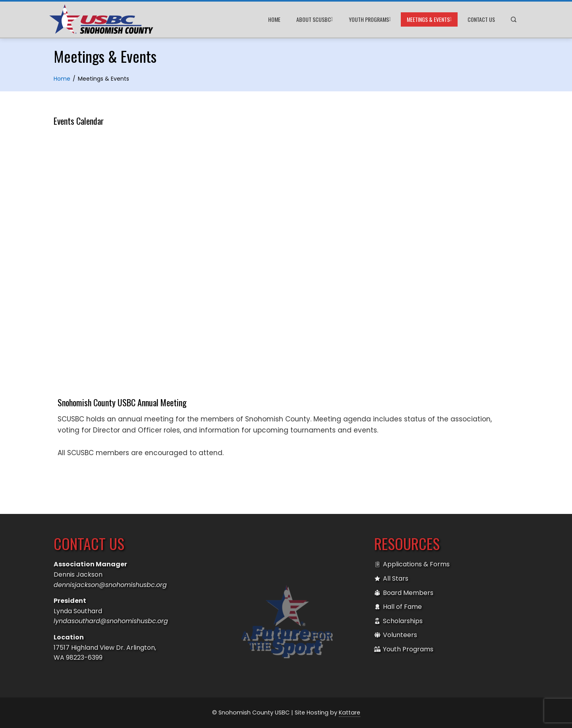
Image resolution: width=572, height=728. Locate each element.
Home (274, 19)
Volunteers (396, 635)
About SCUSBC (315, 19)
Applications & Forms (412, 564)
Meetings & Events (429, 19)
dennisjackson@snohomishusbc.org (110, 585)
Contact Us (481, 19)
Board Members (404, 593)
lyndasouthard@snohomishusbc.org (111, 621)
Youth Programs (370, 19)
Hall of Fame (398, 607)
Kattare (350, 713)
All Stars (391, 579)
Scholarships (398, 621)
